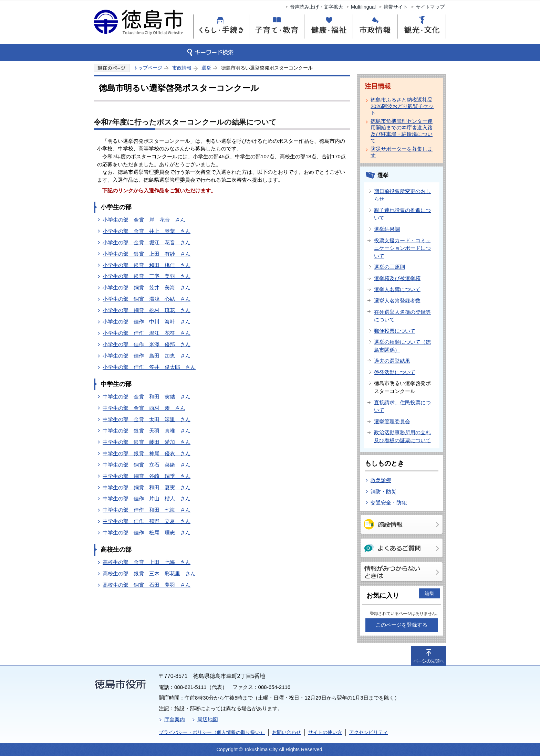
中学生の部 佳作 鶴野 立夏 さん (147, 521)
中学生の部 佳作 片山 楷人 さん (147, 498)
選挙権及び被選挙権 (397, 278)
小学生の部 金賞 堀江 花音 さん (147, 242)
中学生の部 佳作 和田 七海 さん (147, 510)
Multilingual (363, 7)
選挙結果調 (387, 229)
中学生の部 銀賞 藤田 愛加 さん (147, 442)
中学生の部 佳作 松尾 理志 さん (147, 533)
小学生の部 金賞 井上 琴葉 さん (147, 231)
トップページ (148, 68)
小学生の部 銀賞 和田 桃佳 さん (147, 265)
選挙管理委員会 (392, 421)
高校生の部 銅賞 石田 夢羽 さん (147, 585)
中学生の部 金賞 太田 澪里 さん (147, 419)
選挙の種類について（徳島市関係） (402, 346)
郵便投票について (395, 331)
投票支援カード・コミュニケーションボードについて (402, 248)
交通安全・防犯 (389, 503)
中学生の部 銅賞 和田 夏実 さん (147, 487)
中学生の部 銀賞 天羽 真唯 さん (147, 431)
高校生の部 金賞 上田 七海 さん (147, 562)
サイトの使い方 (325, 732)
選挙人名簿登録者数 (397, 301)
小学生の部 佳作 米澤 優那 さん (147, 344)
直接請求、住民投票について (402, 406)
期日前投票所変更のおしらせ (402, 195)
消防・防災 (383, 492)
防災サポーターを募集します (402, 152)
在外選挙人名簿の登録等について (402, 316)
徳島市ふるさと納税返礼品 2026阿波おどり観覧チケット (403, 106)
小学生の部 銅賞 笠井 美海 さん (147, 288)
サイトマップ (430, 7)
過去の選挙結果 (392, 361)
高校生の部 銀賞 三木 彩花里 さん (149, 573)
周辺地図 (208, 719)
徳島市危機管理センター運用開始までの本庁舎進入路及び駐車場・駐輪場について (402, 131)
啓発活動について (395, 372)
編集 (429, 593)
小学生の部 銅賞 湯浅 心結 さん (147, 299)
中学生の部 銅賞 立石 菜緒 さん (147, 465)
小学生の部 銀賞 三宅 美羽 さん (147, 276)
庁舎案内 (175, 719)
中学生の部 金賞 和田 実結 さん (147, 397)
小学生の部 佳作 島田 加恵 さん (147, 356)
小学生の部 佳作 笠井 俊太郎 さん (149, 367)
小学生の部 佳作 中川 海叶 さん (147, 322)
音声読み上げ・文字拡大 (316, 7)
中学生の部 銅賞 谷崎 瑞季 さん (147, 476)
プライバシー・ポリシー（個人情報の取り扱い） (212, 732)
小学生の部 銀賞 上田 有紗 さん (147, 254)
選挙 (206, 68)
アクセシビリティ (368, 732)
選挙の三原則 (390, 267)
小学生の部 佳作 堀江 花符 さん (147, 333)
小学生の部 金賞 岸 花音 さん (144, 220)
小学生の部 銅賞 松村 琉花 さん (147, 310)
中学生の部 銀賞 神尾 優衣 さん (147, 453)
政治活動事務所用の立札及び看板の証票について (402, 436)
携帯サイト (396, 7)
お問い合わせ (287, 732)
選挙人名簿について (397, 289)
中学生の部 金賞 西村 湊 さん (144, 408)
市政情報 (182, 68)
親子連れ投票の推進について (402, 214)
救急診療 (381, 480)
